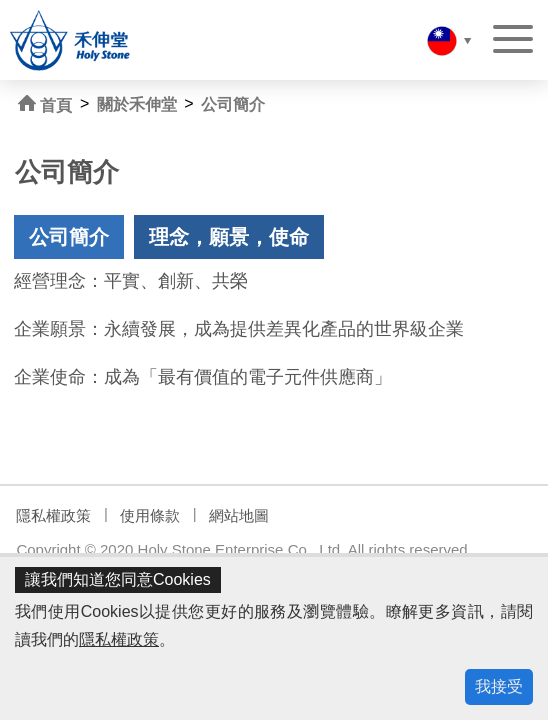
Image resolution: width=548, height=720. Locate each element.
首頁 (45, 104)
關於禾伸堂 (137, 104)
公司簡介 (233, 104)
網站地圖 (239, 515)
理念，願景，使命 (229, 237)
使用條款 (150, 515)
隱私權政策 (119, 639)
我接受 (499, 686)
